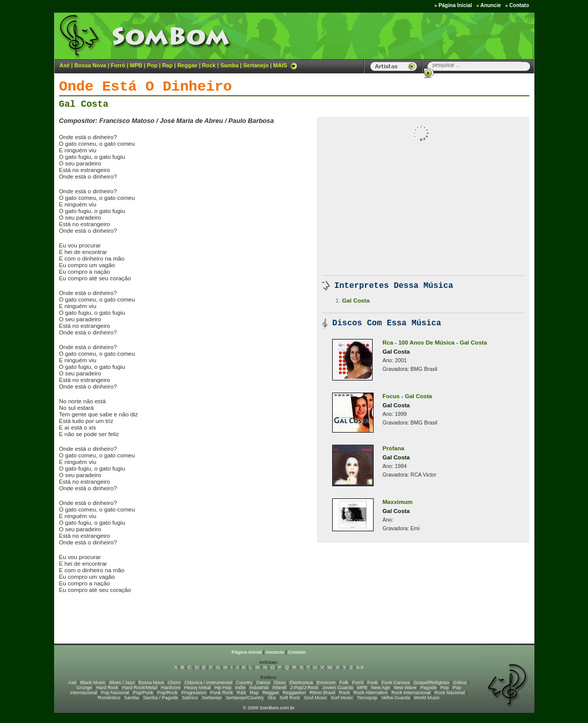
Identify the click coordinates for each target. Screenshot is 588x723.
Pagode (428, 688)
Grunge (84, 688)
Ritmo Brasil (323, 693)
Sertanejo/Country (245, 698)
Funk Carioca (396, 683)
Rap (168, 65)
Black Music (93, 683)
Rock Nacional (449, 693)
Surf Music (342, 698)
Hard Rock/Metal (140, 688)
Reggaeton (294, 693)
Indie (240, 688)
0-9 (360, 667)
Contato (519, 5)
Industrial (259, 688)
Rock (209, 65)
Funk (372, 683)
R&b (241, 693)
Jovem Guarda (337, 688)
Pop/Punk (143, 693)
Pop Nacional (115, 693)
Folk (344, 683)
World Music (427, 698)
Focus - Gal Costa (408, 396)
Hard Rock (107, 688)
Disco (280, 683)
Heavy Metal (198, 688)
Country (244, 683)
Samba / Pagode (161, 698)
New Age (380, 688)
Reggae (188, 65)
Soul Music (315, 698)
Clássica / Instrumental (208, 683)
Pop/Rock (167, 693)
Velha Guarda (396, 698)
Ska (272, 698)
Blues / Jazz (122, 683)
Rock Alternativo (370, 693)
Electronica (301, 683)
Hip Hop (223, 688)
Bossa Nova (90, 65)
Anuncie (491, 5)
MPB (136, 65)
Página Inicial (455, 5)
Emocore (326, 683)
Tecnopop (367, 698)
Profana (394, 448)
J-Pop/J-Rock (304, 688)
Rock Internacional (411, 693)
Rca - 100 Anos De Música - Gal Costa (435, 343)
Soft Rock (290, 698)
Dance (263, 683)
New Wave (405, 688)
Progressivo (194, 693)
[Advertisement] (409, 35)
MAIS (285, 65)
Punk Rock (222, 693)
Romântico (109, 698)
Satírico (190, 698)
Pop (152, 65)
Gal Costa (84, 104)
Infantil (279, 688)
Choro (174, 683)
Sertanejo (256, 65)
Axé (65, 65)
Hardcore (171, 688)
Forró (118, 65)
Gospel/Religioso (432, 683)
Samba (230, 65)
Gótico (460, 683)
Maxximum (398, 502)
